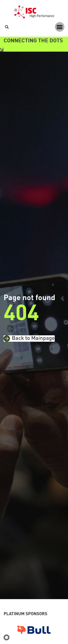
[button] (60, 27)
